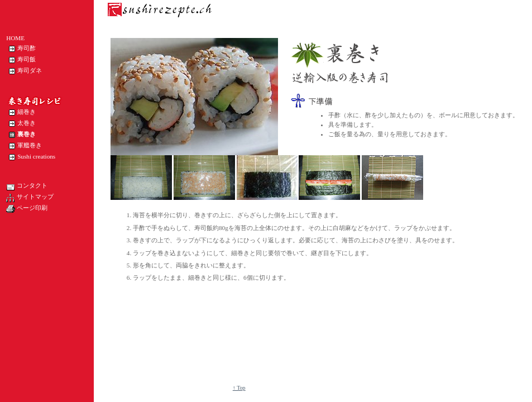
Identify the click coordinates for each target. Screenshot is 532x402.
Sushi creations (31, 157)
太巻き (21, 123)
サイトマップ (30, 198)
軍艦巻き (24, 146)
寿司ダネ (24, 71)
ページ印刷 (27, 209)
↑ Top (239, 388)
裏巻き (21, 135)
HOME (15, 38)
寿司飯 (21, 60)
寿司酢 (21, 49)
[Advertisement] (160, 335)
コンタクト (27, 186)
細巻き (21, 112)
